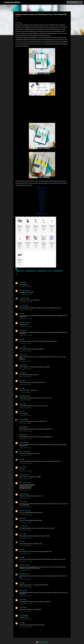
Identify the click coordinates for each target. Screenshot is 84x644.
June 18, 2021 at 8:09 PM (25, 400)
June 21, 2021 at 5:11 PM (25, 553)
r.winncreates (22, 615)
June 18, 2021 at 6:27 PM (25, 384)
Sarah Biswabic (23, 298)
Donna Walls (22, 419)
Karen (21, 542)
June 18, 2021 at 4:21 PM (25, 369)
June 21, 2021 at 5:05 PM (25, 546)
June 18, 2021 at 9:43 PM (25, 423)
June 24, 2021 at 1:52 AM (25, 619)
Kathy (21, 412)
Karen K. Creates (23, 452)
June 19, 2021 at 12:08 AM (26, 439)
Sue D (21, 623)
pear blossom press (58, 271)
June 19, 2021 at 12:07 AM (26, 431)
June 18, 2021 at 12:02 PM (25, 327)
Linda (21, 549)
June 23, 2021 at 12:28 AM (26, 587)
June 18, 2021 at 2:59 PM (25, 351)
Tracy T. (21, 347)
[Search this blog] (76, 2)
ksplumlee (22, 365)
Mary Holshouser (23, 483)
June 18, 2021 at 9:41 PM (25, 415)
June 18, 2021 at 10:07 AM (26, 287)
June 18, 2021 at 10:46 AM (26, 302)
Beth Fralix (22, 591)
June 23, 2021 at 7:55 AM (25, 596)
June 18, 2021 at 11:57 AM (26, 319)
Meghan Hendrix (23, 574)
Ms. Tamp (22, 607)
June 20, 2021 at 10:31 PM (25, 530)
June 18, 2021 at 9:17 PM (25, 408)
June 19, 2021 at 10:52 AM (26, 463)
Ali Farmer (42, 44)
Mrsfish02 (22, 330)
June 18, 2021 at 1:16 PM (25, 343)
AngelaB (21, 283)
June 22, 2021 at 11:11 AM (26, 561)
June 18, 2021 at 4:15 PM (25, 361)
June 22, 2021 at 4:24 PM (25, 570)
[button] (16, 19)
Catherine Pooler (20, 271)
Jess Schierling (23, 290)
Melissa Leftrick (23, 323)
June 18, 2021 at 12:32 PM (25, 335)
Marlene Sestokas (24, 511)
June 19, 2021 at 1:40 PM (25, 490)
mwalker (21, 404)
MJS (20, 314)
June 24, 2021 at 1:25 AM (25, 611)
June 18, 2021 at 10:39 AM (26, 294)
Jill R (20, 339)
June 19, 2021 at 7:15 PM (25, 507)
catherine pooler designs (30, 271)
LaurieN (21, 373)
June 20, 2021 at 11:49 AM (26, 522)
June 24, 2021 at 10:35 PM (25, 627)
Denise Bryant (23, 443)
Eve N (21, 557)
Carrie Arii (22, 502)
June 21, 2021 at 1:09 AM (25, 538)
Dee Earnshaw (23, 494)
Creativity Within (12, 2)
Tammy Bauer (23, 475)
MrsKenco (22, 355)
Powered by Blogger (42, 642)
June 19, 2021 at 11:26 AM (26, 471)
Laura (21, 388)
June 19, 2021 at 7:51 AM (25, 455)
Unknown (22, 600)
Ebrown (21, 518)
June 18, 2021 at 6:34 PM (25, 392)
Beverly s (21, 467)
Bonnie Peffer (23, 306)
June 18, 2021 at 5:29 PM (25, 377)
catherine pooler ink (42, 271)
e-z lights (50, 271)
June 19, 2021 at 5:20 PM (25, 498)
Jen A (21, 583)
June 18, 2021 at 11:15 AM (26, 310)
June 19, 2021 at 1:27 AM (25, 448)
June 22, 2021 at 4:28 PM (25, 579)
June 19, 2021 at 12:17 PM (25, 479)
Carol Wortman (23, 565)
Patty (21, 459)
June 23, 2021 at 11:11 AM (26, 604)
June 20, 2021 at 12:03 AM (26, 515)
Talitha (21, 380)
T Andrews (22, 526)
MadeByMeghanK (24, 396)
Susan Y (21, 534)
